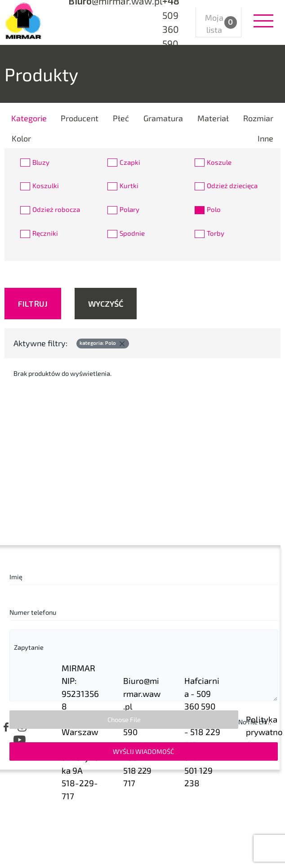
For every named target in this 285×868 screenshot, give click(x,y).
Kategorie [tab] (29, 118)
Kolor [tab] (21, 138)
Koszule (219, 162)
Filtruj (33, 304)
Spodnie (132, 233)
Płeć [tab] (121, 118)
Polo (214, 209)
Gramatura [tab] (163, 118)
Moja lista (219, 24)
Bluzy (41, 162)
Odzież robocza (56, 209)
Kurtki (129, 185)
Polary (129, 209)
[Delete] (122, 344)
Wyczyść (106, 304)
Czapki (130, 162)
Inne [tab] (265, 138)
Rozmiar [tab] (258, 118)
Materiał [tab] (213, 118)
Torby (216, 233)
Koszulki (46, 185)
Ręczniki (45, 233)
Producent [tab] (80, 118)
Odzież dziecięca (232, 185)
